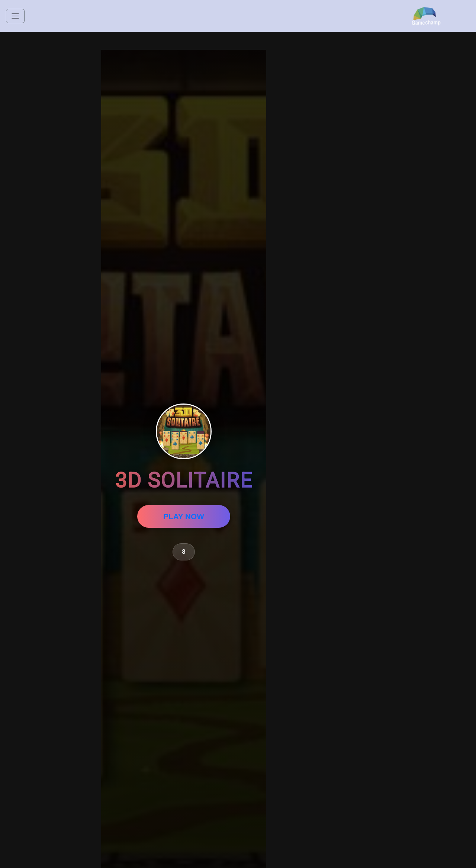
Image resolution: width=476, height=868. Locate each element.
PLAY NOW (184, 516)
